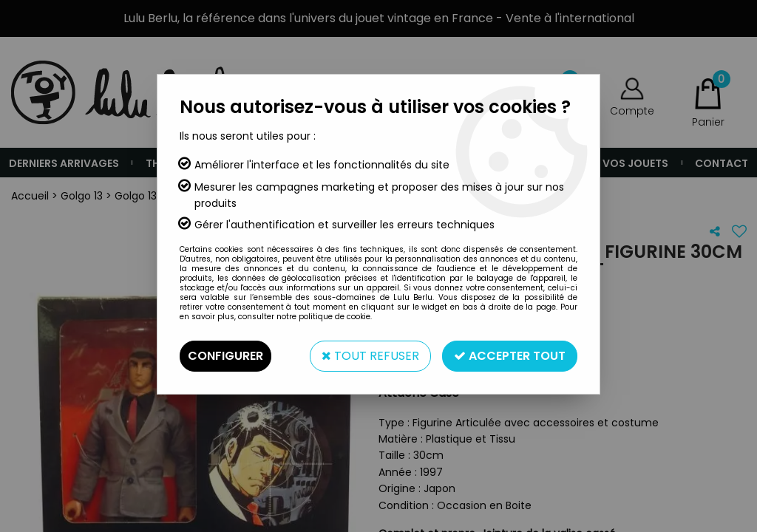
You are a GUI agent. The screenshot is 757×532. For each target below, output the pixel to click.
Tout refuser (370, 356)
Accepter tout (510, 356)
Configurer (225, 356)
